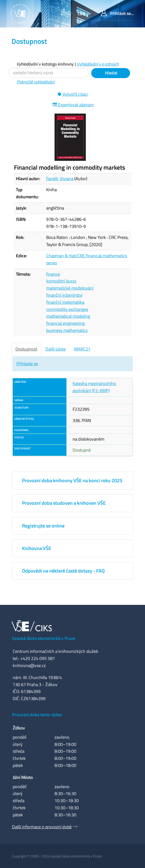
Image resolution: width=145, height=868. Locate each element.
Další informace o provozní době (42, 827)
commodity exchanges (67, 309)
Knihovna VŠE (37, 548)
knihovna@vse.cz (29, 665)
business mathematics (67, 330)
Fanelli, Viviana (60, 179)
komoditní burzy (61, 281)
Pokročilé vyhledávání (36, 82)
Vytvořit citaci (73, 94)
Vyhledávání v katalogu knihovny (45, 64)
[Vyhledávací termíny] (48, 73)
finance (53, 274)
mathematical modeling (68, 316)
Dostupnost (26, 349)
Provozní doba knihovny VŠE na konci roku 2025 (72, 480)
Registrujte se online (43, 526)
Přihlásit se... (117, 13)
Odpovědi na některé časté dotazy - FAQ (63, 571)
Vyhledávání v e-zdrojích (98, 64)
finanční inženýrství (64, 295)
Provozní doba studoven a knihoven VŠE (64, 503)
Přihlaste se (27, 364)
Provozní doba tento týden (37, 715)
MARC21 (82, 349)
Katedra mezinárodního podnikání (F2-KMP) (94, 387)
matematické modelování (70, 288)
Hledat (111, 73)
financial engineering (65, 323)
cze (82, 14)
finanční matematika (65, 302)
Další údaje (56, 349)
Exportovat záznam (73, 105)
